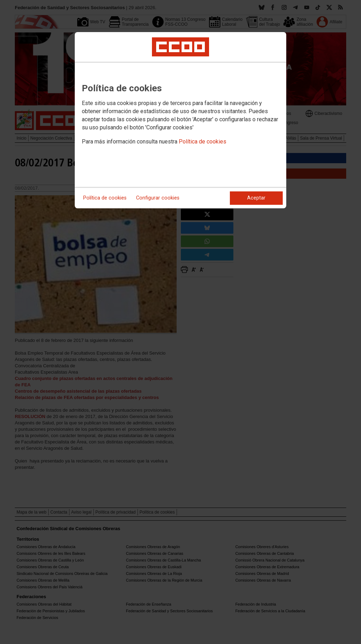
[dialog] (180, 120)
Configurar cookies (158, 198)
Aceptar (256, 198)
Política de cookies (203, 142)
